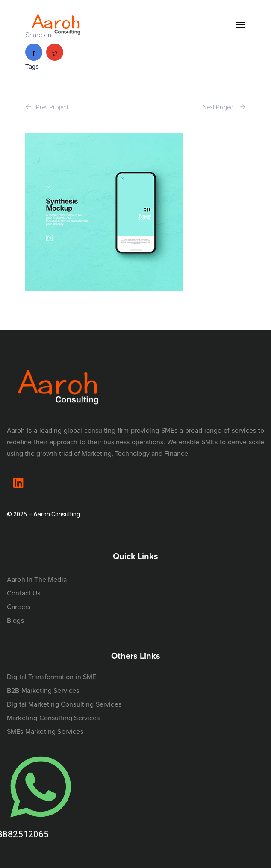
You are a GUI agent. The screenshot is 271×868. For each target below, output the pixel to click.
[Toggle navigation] (241, 25)
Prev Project (47, 107)
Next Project (224, 107)
